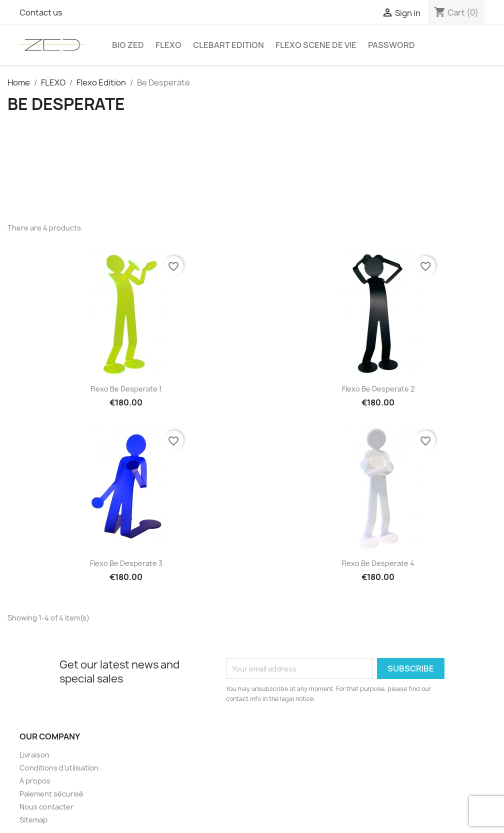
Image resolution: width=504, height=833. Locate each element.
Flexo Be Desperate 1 (126, 389)
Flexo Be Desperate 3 (126, 563)
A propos (35, 781)
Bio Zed (128, 45)
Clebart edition (228, 45)
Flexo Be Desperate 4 (378, 563)
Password (391, 45)
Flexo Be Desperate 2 (378, 389)
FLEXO (168, 45)
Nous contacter (46, 807)
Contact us (41, 12)
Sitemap (33, 820)
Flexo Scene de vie (316, 45)
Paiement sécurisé (51, 794)
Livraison (34, 755)
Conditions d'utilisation (59, 768)
